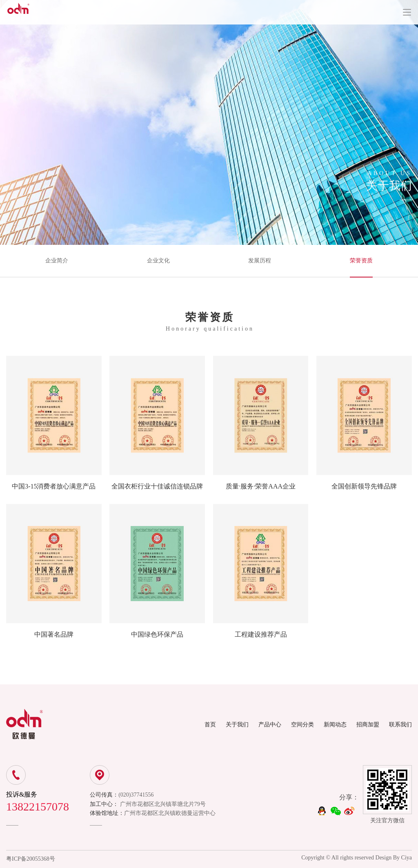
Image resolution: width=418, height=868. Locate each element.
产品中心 (270, 725)
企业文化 (158, 261)
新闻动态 (335, 725)
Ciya (407, 858)
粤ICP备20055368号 (31, 859)
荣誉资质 (361, 261)
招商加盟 (368, 725)
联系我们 (400, 725)
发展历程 (260, 261)
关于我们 (237, 725)
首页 (210, 725)
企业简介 (57, 261)
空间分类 (302, 725)
